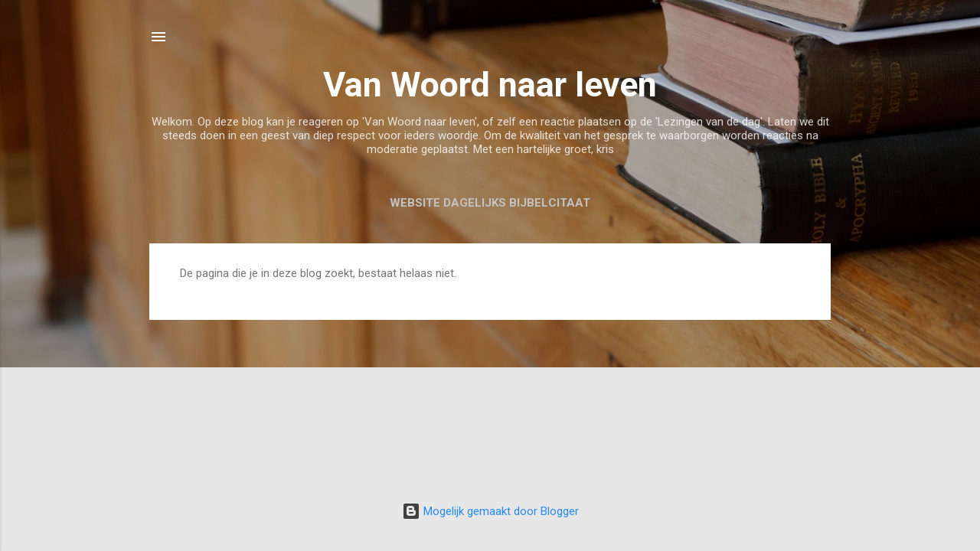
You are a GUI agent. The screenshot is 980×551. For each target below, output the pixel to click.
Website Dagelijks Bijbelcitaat (490, 203)
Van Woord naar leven (490, 85)
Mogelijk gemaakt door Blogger (490, 511)
